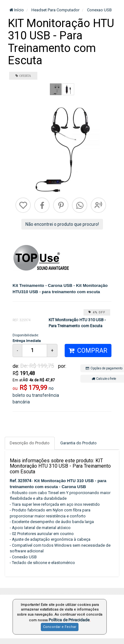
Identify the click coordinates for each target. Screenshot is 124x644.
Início (17, 10)
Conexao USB (99, 10)
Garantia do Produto (78, 443)
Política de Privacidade (69, 620)
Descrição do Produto (30, 443)
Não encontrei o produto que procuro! (62, 224)
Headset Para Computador (55, 10)
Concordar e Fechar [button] (60, 627)
